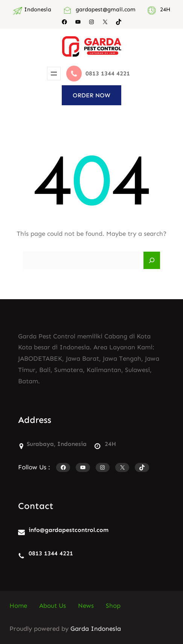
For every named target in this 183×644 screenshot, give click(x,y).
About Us (53, 606)
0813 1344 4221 (51, 553)
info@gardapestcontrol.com (69, 530)
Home (18, 606)
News (86, 606)
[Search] (152, 260)
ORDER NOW (91, 95)
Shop (113, 606)
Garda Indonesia (96, 629)
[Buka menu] (54, 74)
